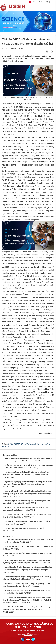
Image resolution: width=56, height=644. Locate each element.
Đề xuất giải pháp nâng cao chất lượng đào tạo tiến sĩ (24, 528)
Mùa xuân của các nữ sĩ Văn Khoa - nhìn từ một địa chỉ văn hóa (28, 553)
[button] (34, 2)
